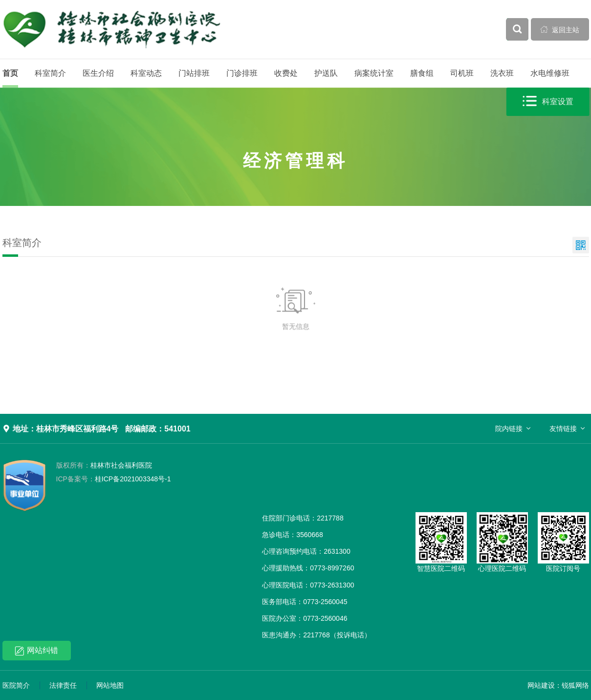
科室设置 (548, 102)
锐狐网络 (575, 685)
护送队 (326, 73)
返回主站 (560, 29)
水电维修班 (550, 73)
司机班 (462, 73)
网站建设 (541, 685)
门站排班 (194, 73)
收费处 (286, 73)
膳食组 (422, 73)
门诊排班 (242, 73)
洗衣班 (502, 73)
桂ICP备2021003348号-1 (114, 479)
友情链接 (563, 429)
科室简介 (50, 73)
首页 (10, 73)
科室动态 (146, 73)
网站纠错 (36, 651)
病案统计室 (374, 73)
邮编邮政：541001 (158, 429)
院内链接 (509, 429)
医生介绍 (98, 73)
